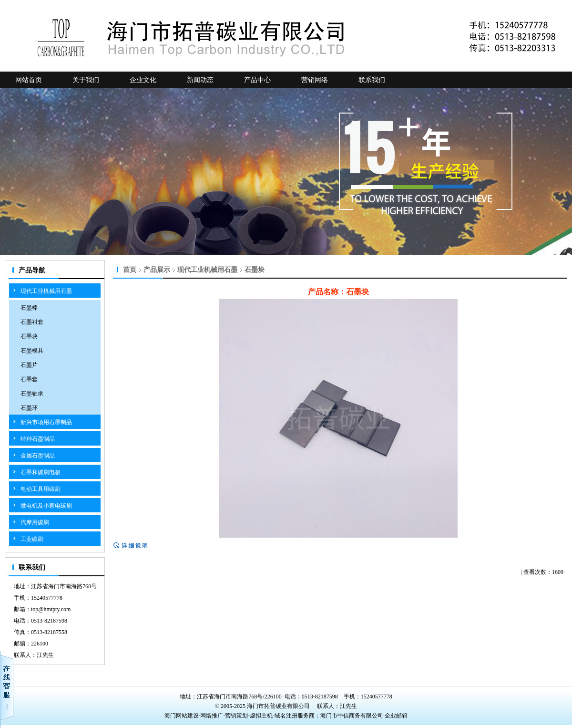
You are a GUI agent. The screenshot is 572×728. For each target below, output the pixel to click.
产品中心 (257, 80)
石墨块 (29, 336)
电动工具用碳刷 (41, 489)
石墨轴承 (32, 394)
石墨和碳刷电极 (41, 472)
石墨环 (29, 408)
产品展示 (157, 270)
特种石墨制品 (38, 439)
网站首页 (29, 80)
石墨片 (29, 365)
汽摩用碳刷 (35, 522)
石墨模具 (32, 351)
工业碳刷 (32, 539)
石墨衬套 (32, 322)
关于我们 (86, 80)
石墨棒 (29, 308)
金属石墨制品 (38, 456)
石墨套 (29, 379)
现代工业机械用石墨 (46, 291)
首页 (130, 270)
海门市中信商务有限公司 (352, 716)
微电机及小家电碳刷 (46, 506)
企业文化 (143, 80)
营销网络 (315, 80)
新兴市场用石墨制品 (46, 422)
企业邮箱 (396, 716)
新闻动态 (200, 80)
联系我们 (372, 80)
